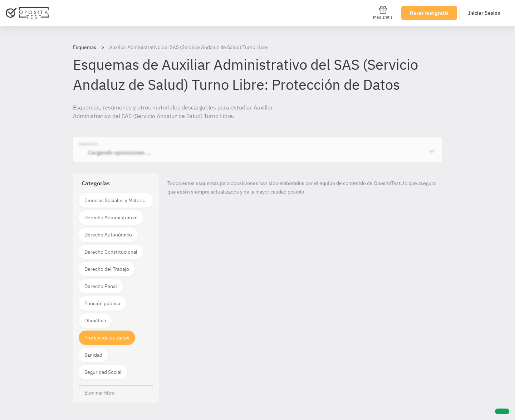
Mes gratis (383, 13)
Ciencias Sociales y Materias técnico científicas (119, 200)
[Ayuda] (502, 411)
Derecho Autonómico (108, 235)
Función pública (102, 303)
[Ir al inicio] (27, 13)
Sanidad (93, 355)
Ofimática (95, 321)
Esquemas (85, 47)
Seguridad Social (103, 372)
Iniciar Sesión (484, 13)
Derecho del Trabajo (107, 269)
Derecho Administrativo (111, 218)
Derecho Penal (101, 286)
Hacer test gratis (429, 13)
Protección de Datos (107, 338)
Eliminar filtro (100, 393)
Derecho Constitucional (111, 252)
